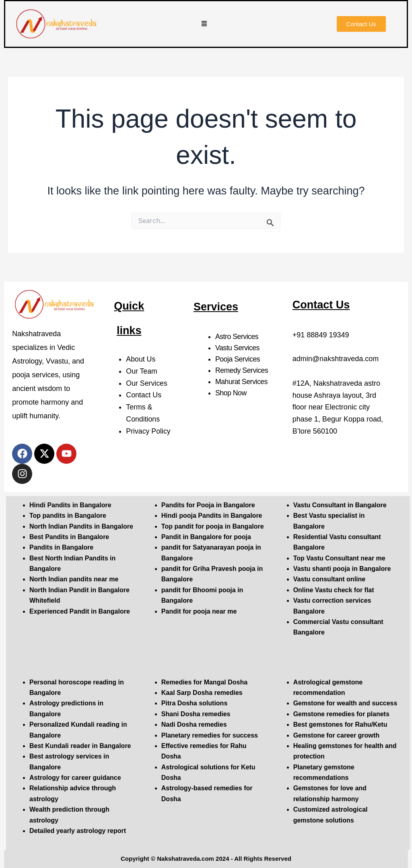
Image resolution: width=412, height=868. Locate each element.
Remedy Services (242, 370)
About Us (141, 359)
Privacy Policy (148, 431)
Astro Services (237, 337)
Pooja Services (238, 359)
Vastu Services (238, 348)
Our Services (147, 383)
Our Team (142, 371)
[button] (204, 24)
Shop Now (231, 393)
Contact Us (144, 395)
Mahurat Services (242, 382)
